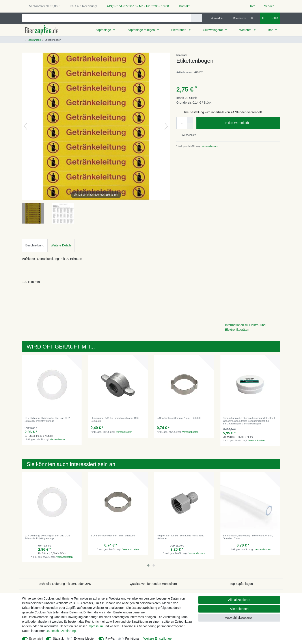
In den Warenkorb (251, 123)
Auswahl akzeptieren (239, 618)
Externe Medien (85, 638)
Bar (271, 30)
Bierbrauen (179, 30)
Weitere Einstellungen (158, 638)
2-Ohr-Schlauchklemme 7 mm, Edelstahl (179, 418)
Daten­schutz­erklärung (61, 631)
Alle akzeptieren (239, 600)
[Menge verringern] (190, 126)
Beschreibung (35, 245)
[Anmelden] (215, 18)
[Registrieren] (237, 18)
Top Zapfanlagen (241, 584)
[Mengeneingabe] (182, 123)
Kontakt (182, 6)
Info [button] (253, 6)
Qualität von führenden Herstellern (153, 584)
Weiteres (246, 30)
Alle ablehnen (239, 609)
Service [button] (269, 6)
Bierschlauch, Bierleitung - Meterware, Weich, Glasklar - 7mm (248, 537)
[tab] (35, 245)
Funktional (132, 638)
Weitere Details (61, 245)
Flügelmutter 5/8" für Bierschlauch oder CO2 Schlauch (115, 419)
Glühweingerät (213, 30)
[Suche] (196, 18)
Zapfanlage (104, 30)
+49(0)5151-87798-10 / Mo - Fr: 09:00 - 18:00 (136, 6)
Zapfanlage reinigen (142, 30)
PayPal (110, 638)
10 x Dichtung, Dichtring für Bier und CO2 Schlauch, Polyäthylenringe (47, 419)
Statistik (58, 638)
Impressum (95, 626)
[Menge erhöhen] (190, 120)
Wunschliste (187, 135)
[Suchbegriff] (106, 18)
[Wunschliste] (254, 18)
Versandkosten (210, 146)
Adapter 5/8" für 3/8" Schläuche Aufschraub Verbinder (180, 537)
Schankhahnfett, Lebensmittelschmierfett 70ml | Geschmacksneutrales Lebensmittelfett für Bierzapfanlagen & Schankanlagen (249, 421)
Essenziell (36, 638)
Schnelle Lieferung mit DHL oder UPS (65, 584)
